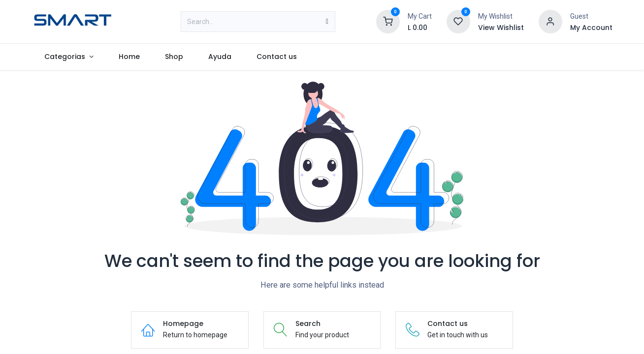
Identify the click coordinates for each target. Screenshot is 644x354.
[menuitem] (69, 57)
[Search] (327, 22)
